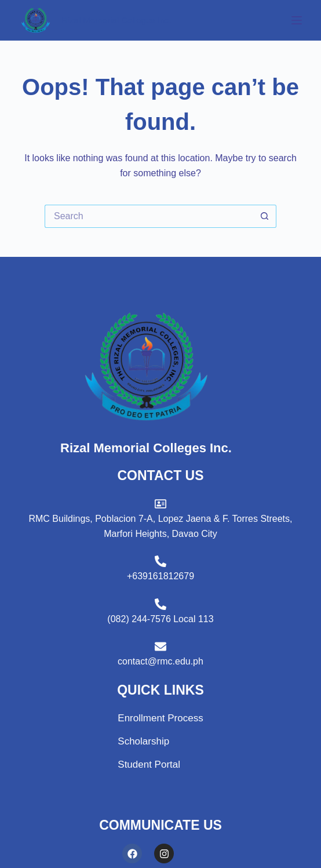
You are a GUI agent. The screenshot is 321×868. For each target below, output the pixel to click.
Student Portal (149, 765)
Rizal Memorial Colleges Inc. (116, 20)
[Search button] (265, 216)
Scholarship (143, 741)
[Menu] (297, 20)
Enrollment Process (160, 718)
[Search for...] (149, 216)
